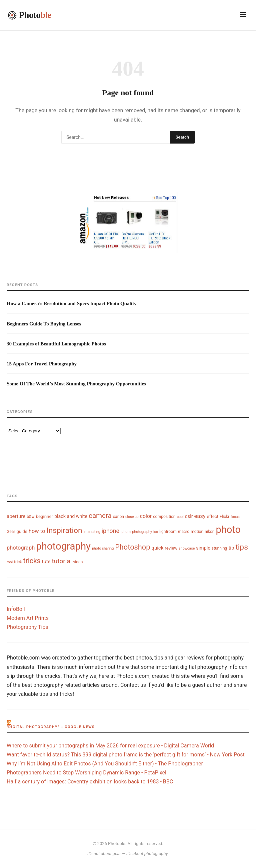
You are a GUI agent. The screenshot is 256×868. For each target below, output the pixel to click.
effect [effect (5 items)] (213, 516)
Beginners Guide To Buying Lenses (44, 324)
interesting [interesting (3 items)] (92, 532)
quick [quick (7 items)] (157, 548)
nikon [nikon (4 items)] (209, 532)
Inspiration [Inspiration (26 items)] (64, 530)
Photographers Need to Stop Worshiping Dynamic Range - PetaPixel (86, 773)
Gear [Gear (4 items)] (11, 532)
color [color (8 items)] (146, 516)
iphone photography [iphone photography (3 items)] (136, 532)
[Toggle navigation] (243, 15)
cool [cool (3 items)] (180, 517)
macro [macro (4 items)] (184, 532)
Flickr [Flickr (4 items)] (224, 517)
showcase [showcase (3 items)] (187, 548)
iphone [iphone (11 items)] (110, 531)
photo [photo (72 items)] (228, 530)
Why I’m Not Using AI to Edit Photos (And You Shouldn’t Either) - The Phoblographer (105, 764)
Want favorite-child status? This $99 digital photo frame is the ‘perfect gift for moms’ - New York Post (126, 755)
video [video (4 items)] (78, 562)
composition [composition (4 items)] (164, 517)
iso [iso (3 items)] (156, 532)
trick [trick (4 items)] (18, 562)
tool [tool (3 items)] (10, 562)
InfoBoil (16, 609)
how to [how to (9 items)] (37, 531)
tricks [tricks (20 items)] (32, 561)
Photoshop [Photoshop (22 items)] (132, 547)
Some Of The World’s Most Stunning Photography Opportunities (76, 384)
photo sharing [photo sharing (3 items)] (103, 548)
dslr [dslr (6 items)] (189, 516)
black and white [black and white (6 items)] (71, 516)
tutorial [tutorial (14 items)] (62, 561)
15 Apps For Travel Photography (42, 364)
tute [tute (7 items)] (46, 562)
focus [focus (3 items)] (235, 517)
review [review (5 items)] (171, 548)
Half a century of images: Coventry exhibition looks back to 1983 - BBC (90, 782)
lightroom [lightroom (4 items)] (168, 532)
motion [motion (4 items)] (197, 532)
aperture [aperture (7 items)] (16, 516)
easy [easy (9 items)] (200, 516)
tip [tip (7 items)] (231, 548)
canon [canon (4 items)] (118, 517)
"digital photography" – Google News (51, 727)
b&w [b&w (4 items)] (30, 517)
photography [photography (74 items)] (63, 546)
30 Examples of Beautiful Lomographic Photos (56, 344)
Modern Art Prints (28, 618)
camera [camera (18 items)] (100, 516)
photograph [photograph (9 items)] (21, 548)
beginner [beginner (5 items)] (44, 516)
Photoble (117, 844)
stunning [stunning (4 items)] (219, 548)
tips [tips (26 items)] (242, 547)
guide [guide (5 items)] (22, 531)
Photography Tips (27, 627)
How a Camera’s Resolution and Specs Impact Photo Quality (71, 303)
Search (182, 137)
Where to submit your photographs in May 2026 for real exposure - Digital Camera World (110, 746)
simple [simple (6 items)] (203, 548)
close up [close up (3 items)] (132, 517)
